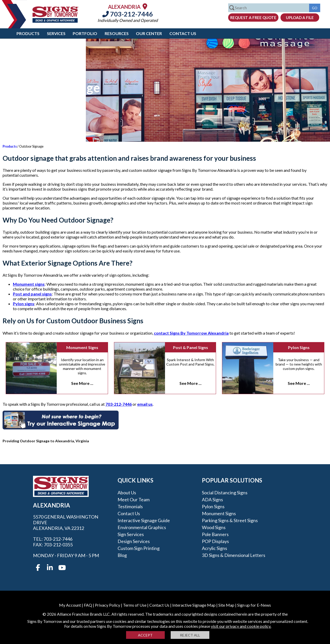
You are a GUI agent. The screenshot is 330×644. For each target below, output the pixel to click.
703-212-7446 (128, 14)
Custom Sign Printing (139, 548)
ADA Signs (212, 499)
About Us (127, 493)
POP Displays (215, 541)
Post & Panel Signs (191, 347)
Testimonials (130, 506)
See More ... (82, 383)
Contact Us (183, 33)
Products (28, 33)
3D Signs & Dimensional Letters (234, 555)
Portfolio (85, 33)
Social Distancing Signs (225, 493)
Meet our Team (134, 499)
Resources (117, 33)
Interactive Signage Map (194, 605)
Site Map (226, 605)
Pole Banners (215, 534)
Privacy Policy (108, 605)
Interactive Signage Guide (144, 520)
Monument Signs (82, 347)
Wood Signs (214, 527)
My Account (70, 605)
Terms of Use (135, 605)
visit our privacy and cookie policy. (241, 626)
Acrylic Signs (214, 548)
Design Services (134, 541)
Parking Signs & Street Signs (230, 520)
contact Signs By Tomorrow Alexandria (191, 333)
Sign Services (131, 534)
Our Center (149, 33)
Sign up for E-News (254, 605)
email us (145, 404)
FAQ (88, 605)
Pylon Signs (299, 347)
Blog (122, 555)
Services (56, 33)
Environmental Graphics (142, 527)
